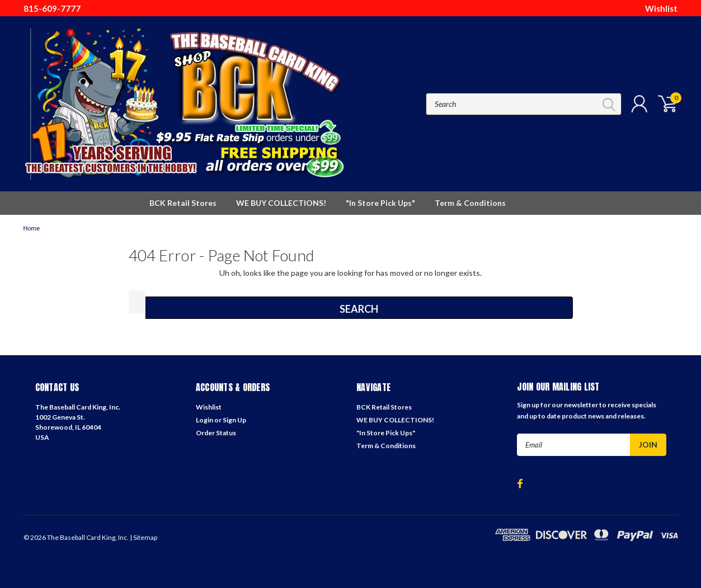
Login (204, 420)
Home (32, 229)
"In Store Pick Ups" (380, 203)
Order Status (216, 433)
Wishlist (661, 8)
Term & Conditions (470, 203)
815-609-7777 (52, 8)
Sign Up (234, 420)
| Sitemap (144, 537)
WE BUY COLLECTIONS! (281, 203)
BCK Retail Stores (183, 203)
